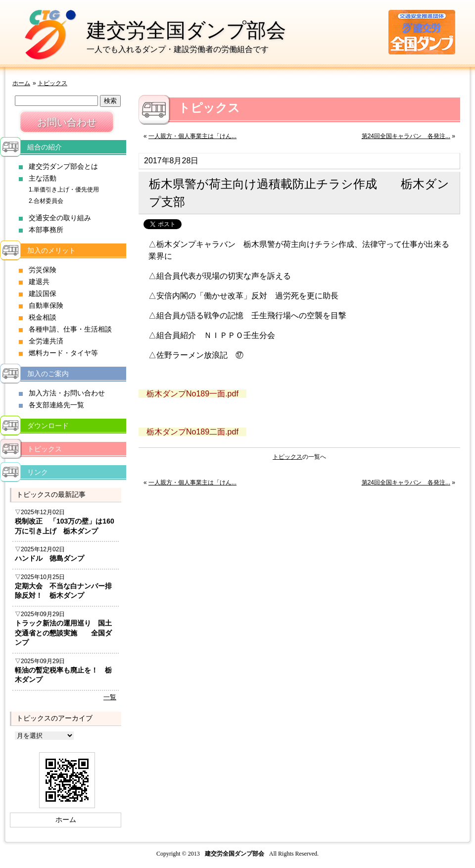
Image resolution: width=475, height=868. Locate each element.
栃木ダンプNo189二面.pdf (192, 432)
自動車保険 (46, 305)
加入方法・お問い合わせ (67, 393)
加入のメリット (51, 250)
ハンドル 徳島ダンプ (49, 558)
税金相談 (43, 317)
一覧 (110, 697)
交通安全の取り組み (60, 218)
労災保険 (43, 270)
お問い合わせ (67, 122)
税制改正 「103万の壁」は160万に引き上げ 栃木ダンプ (65, 526)
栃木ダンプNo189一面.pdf (192, 394)
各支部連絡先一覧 (56, 405)
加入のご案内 (48, 374)
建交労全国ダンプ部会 (186, 30)
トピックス (52, 83)
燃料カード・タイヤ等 (63, 353)
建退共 (39, 282)
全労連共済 (46, 341)
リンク (38, 472)
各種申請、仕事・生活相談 (70, 329)
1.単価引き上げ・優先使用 (64, 190)
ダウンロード (48, 426)
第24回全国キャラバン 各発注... (406, 136)
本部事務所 (46, 230)
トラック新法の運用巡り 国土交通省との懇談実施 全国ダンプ (63, 633)
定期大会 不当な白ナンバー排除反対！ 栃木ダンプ (63, 591)
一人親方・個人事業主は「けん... (192, 136)
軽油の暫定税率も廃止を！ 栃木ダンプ (63, 675)
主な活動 (43, 178)
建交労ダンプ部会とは (63, 166)
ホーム (21, 83)
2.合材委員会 (46, 201)
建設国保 (43, 293)
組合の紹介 (45, 147)
